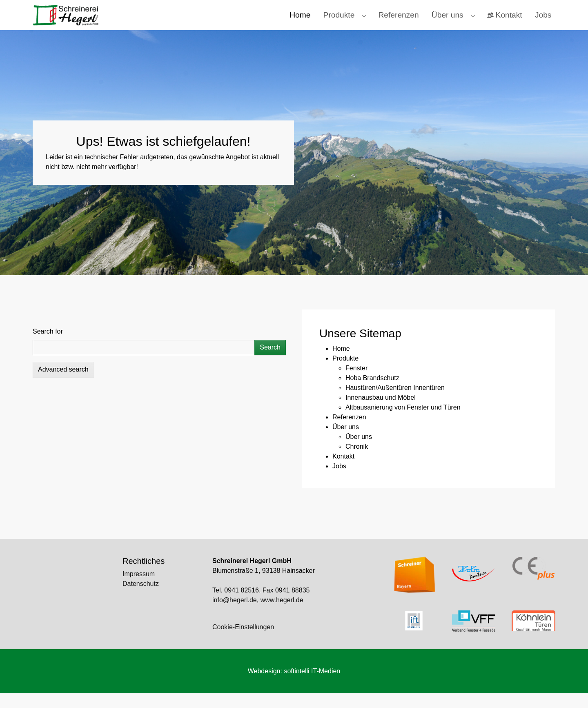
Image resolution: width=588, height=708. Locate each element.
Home (341, 363)
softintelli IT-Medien (312, 686)
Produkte (345, 373)
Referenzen (349, 432)
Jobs (339, 481)
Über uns (346, 442)
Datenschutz (141, 598)
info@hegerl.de (235, 615)
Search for (48, 346)
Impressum (139, 589)
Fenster (356, 383)
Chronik (357, 461)
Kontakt (343, 471)
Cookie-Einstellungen (243, 642)
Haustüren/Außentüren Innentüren (395, 402)
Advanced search (63, 384)
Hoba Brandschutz (372, 393)
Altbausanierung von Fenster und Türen (403, 422)
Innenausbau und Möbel (381, 412)
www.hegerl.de (282, 615)
